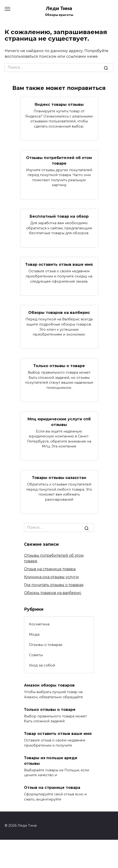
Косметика (39, 624)
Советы (36, 655)
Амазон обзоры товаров (49, 685)
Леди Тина (59, 8)
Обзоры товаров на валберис (59, 313)
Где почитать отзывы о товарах (54, 585)
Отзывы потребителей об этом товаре (59, 160)
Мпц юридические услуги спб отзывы (59, 422)
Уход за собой (42, 665)
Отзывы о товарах (46, 645)
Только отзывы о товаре (59, 366)
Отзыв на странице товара (50, 569)
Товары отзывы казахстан (59, 478)
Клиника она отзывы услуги (51, 577)
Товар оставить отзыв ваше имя (59, 264)
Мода (34, 634)
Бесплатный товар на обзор (59, 216)
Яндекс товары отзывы (59, 105)
